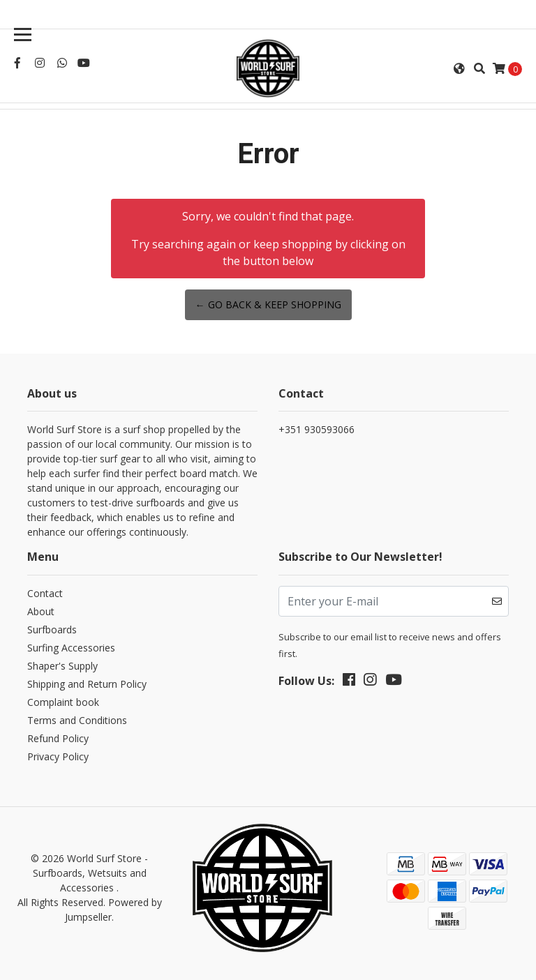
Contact (45, 593)
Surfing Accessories (71, 648)
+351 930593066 (317, 429)
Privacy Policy (58, 756)
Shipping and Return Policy (87, 684)
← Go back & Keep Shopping (268, 304)
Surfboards (52, 630)
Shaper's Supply (62, 666)
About (41, 611)
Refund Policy (58, 738)
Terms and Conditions (77, 720)
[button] (459, 68)
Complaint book (63, 702)
